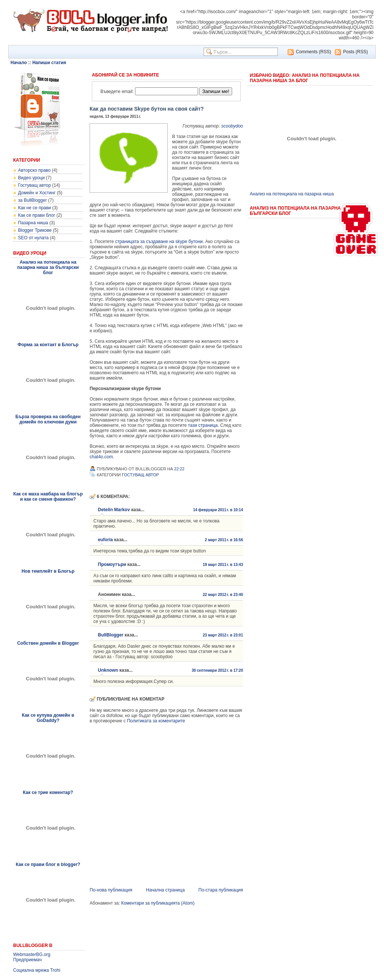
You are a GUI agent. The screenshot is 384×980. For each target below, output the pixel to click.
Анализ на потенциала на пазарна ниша (292, 194)
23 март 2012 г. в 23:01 (223, 635)
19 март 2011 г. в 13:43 (223, 565)
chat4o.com (101, 457)
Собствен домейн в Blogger (48, 643)
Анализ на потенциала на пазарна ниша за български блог (48, 267)
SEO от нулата (33, 238)
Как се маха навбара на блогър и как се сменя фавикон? (48, 497)
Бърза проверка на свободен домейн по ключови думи (48, 419)
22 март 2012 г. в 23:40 (223, 595)
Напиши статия (49, 63)
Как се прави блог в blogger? (48, 864)
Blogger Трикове (35, 230)
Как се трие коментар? (48, 792)
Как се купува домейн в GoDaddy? (48, 718)
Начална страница (165, 890)
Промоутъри (112, 564)
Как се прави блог (37, 215)
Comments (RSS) (313, 52)
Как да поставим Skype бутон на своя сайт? (147, 109)
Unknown (108, 670)
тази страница (203, 425)
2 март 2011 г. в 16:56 (224, 540)
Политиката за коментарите (156, 721)
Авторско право (34, 170)
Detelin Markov (114, 510)
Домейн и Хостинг (37, 193)
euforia (105, 540)
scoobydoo (232, 126)
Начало (19, 63)
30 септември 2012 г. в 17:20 (217, 670)
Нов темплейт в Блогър (48, 571)
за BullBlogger (32, 200)
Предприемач (27, 960)
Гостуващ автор (34, 185)
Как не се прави (34, 208)
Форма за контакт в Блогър (48, 345)
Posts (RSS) (355, 52)
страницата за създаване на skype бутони (159, 242)
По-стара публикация (221, 890)
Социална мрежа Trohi (37, 970)
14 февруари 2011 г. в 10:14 (218, 510)
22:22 (179, 469)
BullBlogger (111, 635)
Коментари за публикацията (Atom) (158, 903)
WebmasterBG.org (32, 954)
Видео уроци (31, 178)
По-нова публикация (111, 890)
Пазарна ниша (33, 223)
